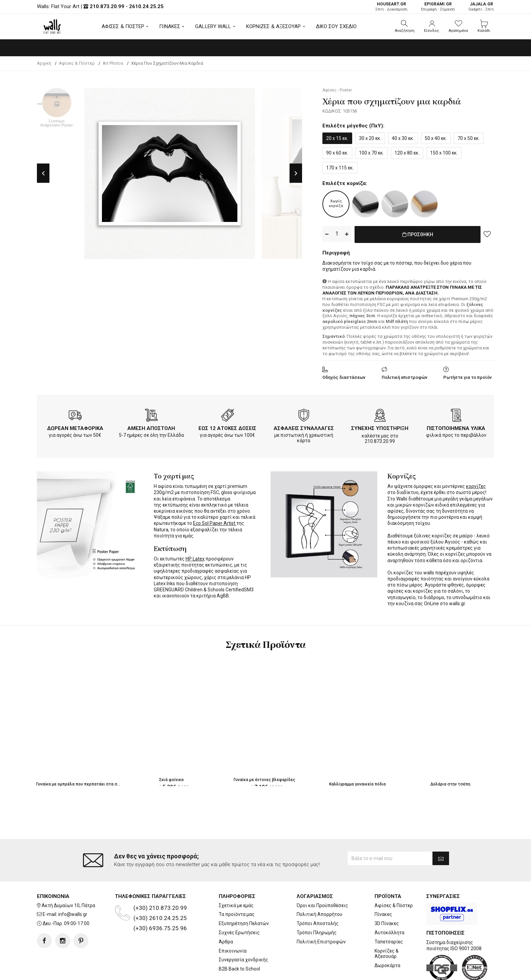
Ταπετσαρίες (389, 915)
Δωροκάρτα (387, 938)
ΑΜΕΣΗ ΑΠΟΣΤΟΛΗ (151, 427)
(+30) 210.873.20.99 (160, 881)
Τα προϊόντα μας (237, 887)
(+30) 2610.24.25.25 (160, 891)
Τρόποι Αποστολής (318, 896)
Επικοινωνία (233, 924)
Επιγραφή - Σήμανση (438, 7)
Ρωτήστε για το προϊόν (468, 376)
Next (296, 173)
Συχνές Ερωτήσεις (239, 905)
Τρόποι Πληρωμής (317, 905)
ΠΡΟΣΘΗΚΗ (418, 234)
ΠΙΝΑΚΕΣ (170, 26)
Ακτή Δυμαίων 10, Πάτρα (68, 878)
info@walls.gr (73, 887)
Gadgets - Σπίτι (481, 7)
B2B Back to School (239, 942)
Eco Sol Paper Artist (215, 522)
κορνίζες (476, 485)
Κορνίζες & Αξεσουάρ (387, 927)
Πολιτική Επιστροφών (321, 915)
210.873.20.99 (107, 6)
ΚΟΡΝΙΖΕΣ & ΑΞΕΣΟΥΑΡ (274, 26)
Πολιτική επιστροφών (405, 376)
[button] (405, 26)
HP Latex (195, 557)
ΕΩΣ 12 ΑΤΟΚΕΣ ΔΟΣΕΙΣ (227, 427)
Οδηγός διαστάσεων (344, 376)
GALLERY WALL (213, 26)
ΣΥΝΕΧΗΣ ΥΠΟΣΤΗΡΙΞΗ (380, 427)
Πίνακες (383, 887)
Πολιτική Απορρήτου (320, 887)
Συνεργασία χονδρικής (243, 933)
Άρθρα (226, 915)
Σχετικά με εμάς (236, 878)
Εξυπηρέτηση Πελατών (244, 896)
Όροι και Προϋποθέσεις (322, 878)
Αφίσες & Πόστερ (394, 878)
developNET (322, 971)
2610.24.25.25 (146, 6)
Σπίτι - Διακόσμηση (391, 7)
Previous (43, 173)
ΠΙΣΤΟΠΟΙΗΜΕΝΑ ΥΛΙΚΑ (456, 427)
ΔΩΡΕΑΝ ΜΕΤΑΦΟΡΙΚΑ (75, 427)
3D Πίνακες (387, 896)
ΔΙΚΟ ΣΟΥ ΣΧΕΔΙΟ (336, 26)
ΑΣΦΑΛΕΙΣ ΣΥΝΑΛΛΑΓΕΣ (304, 427)
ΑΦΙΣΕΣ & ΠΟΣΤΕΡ (123, 26)
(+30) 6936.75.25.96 (160, 901)
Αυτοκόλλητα (389, 905)
